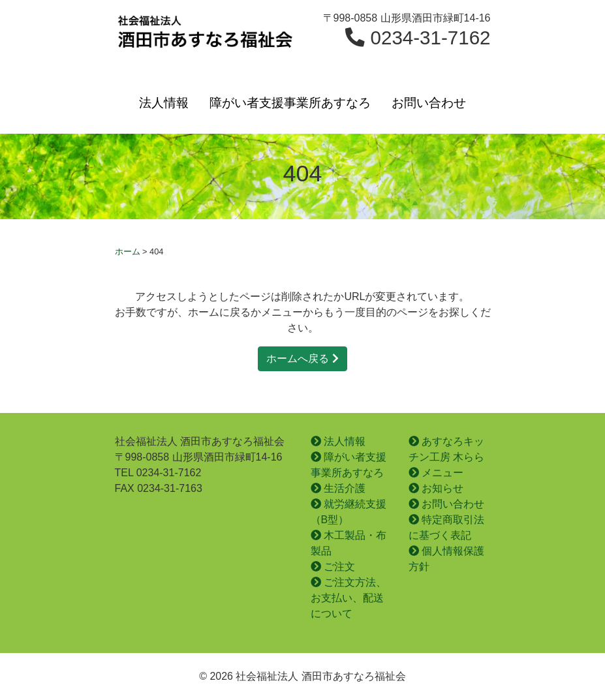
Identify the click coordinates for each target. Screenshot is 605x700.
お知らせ (436, 488)
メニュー (436, 473)
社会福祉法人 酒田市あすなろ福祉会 (205, 37)
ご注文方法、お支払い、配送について (349, 598)
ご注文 (333, 567)
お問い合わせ (429, 103)
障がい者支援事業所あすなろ (290, 103)
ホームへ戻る (302, 358)
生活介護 (338, 488)
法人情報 (164, 103)
